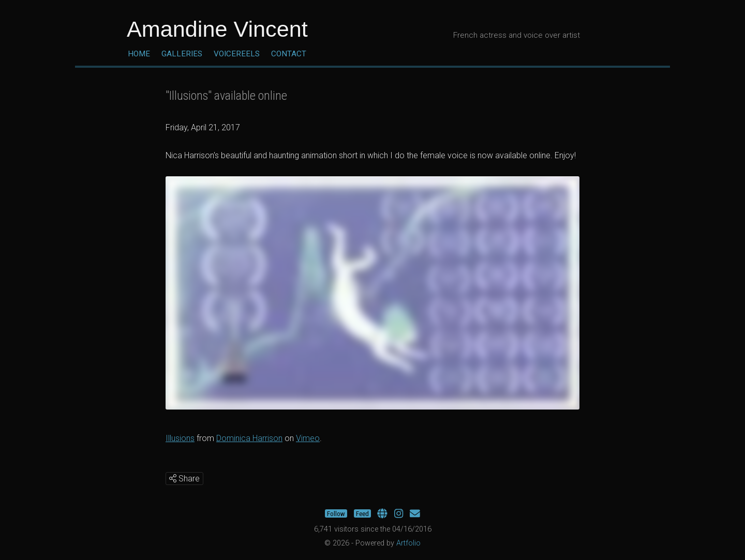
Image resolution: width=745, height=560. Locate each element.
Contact (289, 54)
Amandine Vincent (217, 29)
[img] (173, 478)
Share (184, 479)
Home (139, 54)
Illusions (180, 438)
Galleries (182, 54)
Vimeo (308, 438)
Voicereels (237, 54)
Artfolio (408, 543)
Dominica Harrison (249, 438)
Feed (362, 514)
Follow (336, 514)
